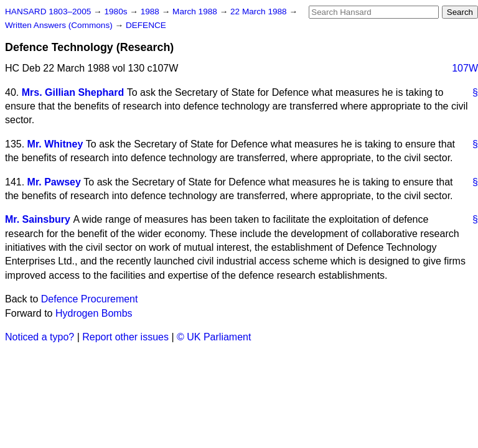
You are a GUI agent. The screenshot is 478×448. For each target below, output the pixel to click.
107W (465, 68)
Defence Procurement (90, 299)
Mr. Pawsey (54, 182)
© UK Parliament (214, 337)
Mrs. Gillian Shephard (73, 92)
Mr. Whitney (55, 144)
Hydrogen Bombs (94, 313)
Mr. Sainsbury (38, 219)
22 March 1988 (260, 12)
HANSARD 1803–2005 (48, 12)
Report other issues (125, 337)
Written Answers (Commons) (60, 25)
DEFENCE (146, 25)
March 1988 (196, 12)
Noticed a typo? (40, 337)
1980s (117, 12)
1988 (151, 12)
